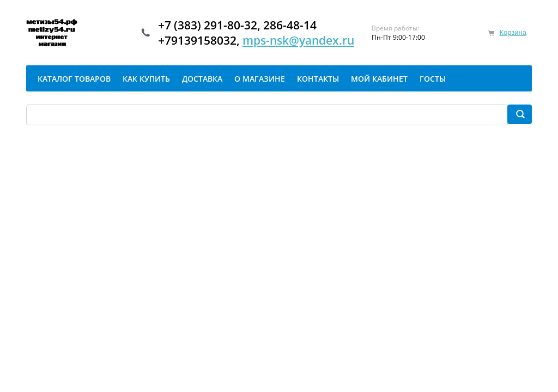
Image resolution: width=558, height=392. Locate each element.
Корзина (513, 32)
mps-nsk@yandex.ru (298, 40)
